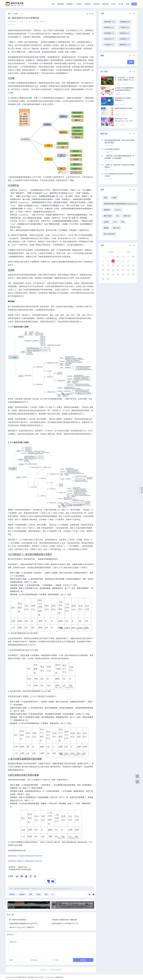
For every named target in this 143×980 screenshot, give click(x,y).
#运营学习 (21, 861)
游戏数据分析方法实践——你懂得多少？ (124, 99)
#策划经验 (29, 861)
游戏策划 (70, 4)
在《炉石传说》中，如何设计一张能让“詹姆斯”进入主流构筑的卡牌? (125, 79)
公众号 (114, 4)
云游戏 (106, 222)
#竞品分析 (38, 856)
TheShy (118, 210)
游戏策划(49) (125, 22)
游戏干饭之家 (67, 889)
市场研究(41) (124, 33)
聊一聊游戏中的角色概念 (18, 920)
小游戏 (38, 894)
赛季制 (106, 228)
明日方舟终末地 (109, 234)
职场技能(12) (109, 33)
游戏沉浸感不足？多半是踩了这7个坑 (65, 923)
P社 (118, 216)
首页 (53, 4)
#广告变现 (21, 856)
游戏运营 (61, 4)
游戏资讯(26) (109, 27)
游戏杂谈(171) (125, 45)
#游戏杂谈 (29, 856)
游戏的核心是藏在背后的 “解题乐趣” (65, 920)
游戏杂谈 (105, 4)
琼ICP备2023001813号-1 (36, 977)
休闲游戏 (22, 894)
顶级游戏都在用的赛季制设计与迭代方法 (23, 923)
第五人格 (116, 228)
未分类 (16, 14)
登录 (127, 4)
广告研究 (79, 4)
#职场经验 (12, 856)
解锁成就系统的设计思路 (124, 108)
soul (115, 222)
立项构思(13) (124, 39)
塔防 (31, 894)
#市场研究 (12, 861)
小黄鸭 (114, 198)
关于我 (121, 4)
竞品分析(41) (109, 39)
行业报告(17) (109, 45)
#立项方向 (38, 861)
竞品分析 (96, 4)
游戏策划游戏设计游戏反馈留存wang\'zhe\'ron (121, 204)
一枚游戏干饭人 (13, 21)
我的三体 (127, 216)
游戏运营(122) (110, 22)
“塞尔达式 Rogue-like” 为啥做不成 (22, 927)
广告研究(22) (124, 27)
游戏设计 (12, 894)
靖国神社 (107, 210)
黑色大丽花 (108, 216)
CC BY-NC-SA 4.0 (41, 889)
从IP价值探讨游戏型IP (112, 149)
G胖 (123, 222)
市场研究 (87, 4)
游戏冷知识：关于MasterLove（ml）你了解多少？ (125, 120)
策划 (46, 894)
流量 (105, 198)
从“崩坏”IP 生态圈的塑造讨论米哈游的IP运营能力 (124, 89)
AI (53, 894)
